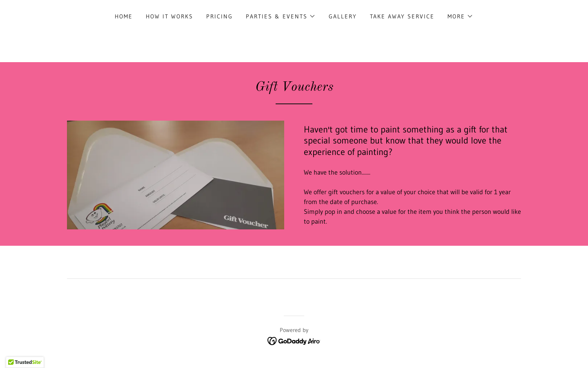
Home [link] (124, 16)
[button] (281, 16)
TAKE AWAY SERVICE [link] (402, 16)
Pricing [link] (219, 16)
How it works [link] (169, 16)
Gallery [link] (343, 16)
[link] (294, 340)
